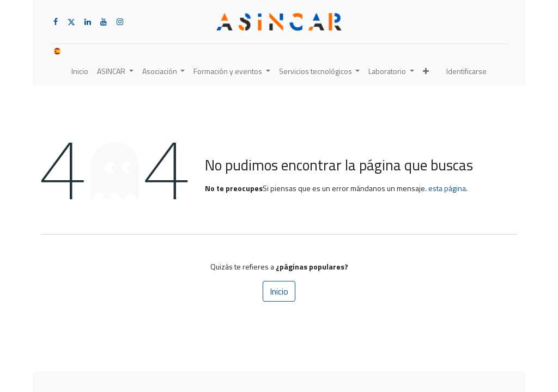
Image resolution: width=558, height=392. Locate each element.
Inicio (279, 291)
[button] (426, 71)
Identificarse (466, 71)
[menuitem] (80, 71)
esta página (447, 188)
